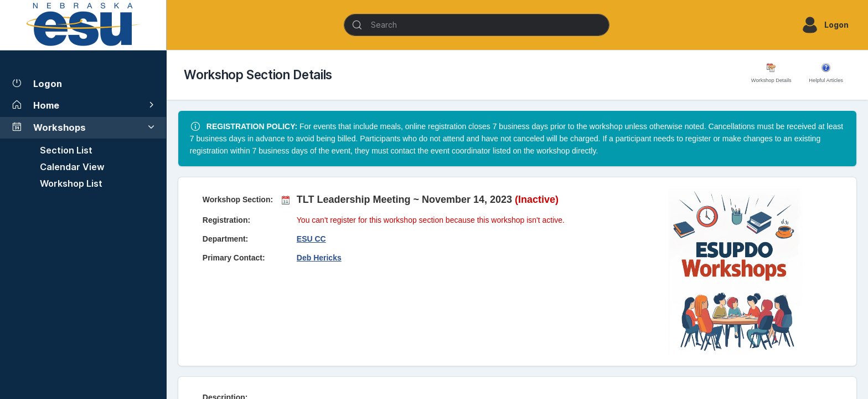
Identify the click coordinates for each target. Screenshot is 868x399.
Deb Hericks (319, 258)
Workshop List (71, 183)
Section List (66, 150)
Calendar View (72, 167)
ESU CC (311, 239)
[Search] (477, 25)
